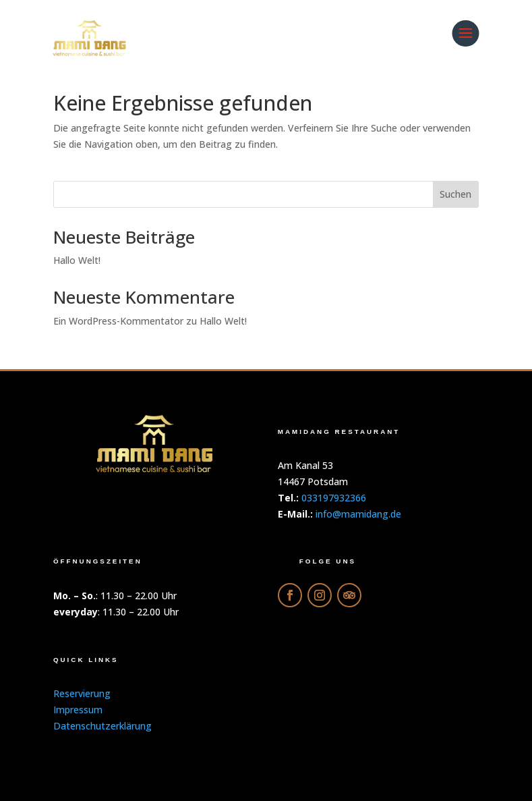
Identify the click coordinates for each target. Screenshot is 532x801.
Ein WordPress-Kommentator (118, 321)
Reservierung (82, 693)
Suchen (455, 194)
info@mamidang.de (358, 514)
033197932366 (334, 498)
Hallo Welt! (77, 260)
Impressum (78, 710)
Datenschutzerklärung (102, 726)
